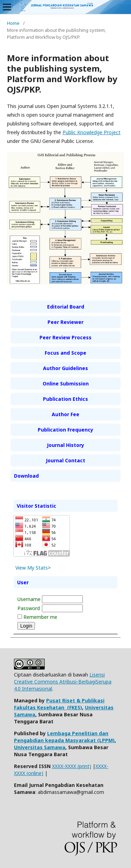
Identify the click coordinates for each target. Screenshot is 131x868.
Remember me (40, 617)
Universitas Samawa (40, 747)
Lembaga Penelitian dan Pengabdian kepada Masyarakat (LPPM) (64, 737)
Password (29, 608)
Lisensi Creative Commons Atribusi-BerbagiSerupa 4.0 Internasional (63, 682)
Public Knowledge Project (92, 132)
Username (29, 599)
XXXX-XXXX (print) (72, 766)
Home (13, 23)
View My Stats (32, 568)
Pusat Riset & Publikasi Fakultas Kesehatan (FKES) (59, 704)
